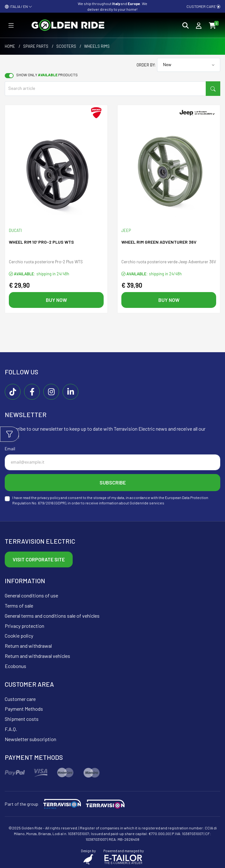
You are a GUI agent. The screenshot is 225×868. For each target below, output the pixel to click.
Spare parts (36, 46)
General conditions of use (31, 595)
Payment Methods (24, 709)
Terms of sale (19, 606)
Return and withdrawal (28, 646)
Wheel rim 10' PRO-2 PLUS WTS (41, 242)
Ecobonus (15, 666)
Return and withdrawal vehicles (37, 656)
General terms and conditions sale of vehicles (52, 616)
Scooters (66, 46)
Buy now (56, 300)
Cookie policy (19, 636)
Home (10, 46)
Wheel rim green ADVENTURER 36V (159, 242)
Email (10, 449)
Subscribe (113, 482)
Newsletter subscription (30, 739)
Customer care (203, 6)
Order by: (146, 65)
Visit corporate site (39, 559)
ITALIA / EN (18, 6)
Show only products (47, 75)
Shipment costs (22, 719)
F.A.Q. (11, 729)
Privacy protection (24, 626)
